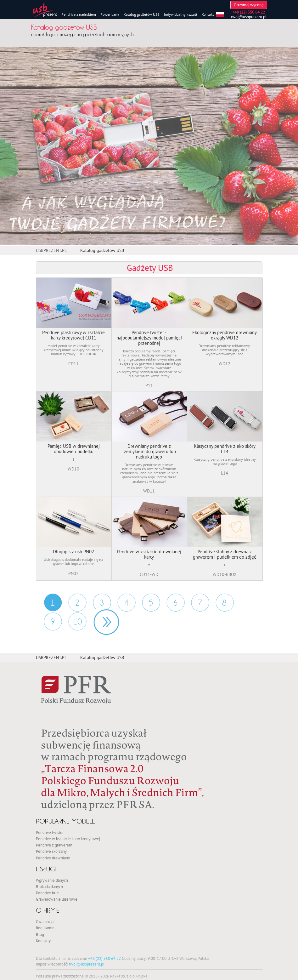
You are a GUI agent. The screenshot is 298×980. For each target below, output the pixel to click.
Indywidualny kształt (181, 14)
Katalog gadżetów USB (142, 14)
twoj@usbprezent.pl (249, 17)
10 (77, 622)
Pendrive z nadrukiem (79, 14)
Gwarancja (45, 921)
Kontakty (43, 941)
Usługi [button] (46, 869)
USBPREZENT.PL (51, 250)
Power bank (110, 14)
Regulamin (45, 928)
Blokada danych (49, 886)
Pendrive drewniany (53, 858)
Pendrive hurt (47, 893)
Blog (40, 934)
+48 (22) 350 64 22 (104, 958)
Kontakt (208, 14)
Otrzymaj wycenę (249, 5)
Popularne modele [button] (65, 821)
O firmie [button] (48, 910)
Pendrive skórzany (51, 851)
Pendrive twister (50, 832)
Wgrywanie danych (52, 880)
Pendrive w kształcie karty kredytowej (68, 839)
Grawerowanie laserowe (57, 899)
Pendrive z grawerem (54, 845)
